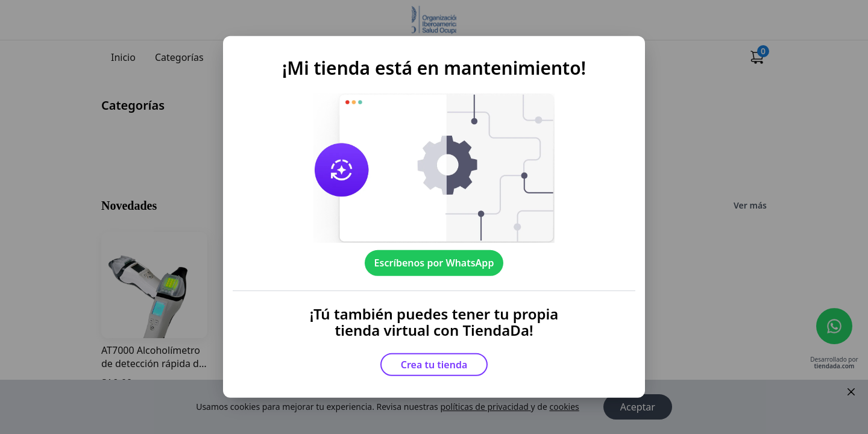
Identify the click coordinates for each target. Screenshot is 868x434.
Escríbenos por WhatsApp (434, 263)
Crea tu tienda (434, 365)
